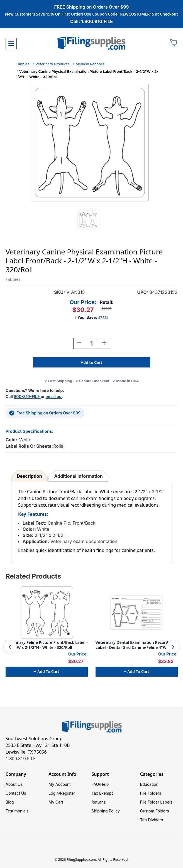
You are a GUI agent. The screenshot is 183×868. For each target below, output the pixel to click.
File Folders (151, 793)
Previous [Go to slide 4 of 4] (10, 647)
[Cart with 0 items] (174, 44)
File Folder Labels (156, 802)
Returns (99, 802)
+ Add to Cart (47, 671)
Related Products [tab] (33, 576)
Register (68, 793)
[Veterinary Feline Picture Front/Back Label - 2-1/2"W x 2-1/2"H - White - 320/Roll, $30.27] (47, 612)
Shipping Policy (106, 811)
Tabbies (23, 64)
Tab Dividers (152, 820)
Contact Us (16, 793)
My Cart (56, 802)
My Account (60, 784)
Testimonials (17, 811)
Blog (10, 802)
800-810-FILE (27, 397)
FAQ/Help (100, 784)
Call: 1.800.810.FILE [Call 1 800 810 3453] (91, 21)
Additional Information (79, 476)
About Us (14, 784)
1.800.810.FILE (21, 759)
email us (54, 397)
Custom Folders (155, 811)
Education (149, 784)
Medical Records (90, 64)
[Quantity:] (92, 343)
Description (29, 476)
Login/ (54, 793)
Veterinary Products (52, 64)
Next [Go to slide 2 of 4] (173, 647)
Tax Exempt (102, 793)
